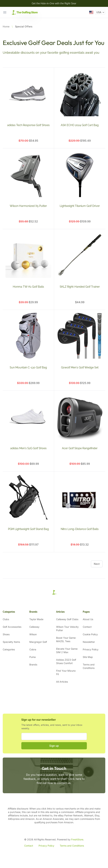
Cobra (33, 649)
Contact (87, 627)
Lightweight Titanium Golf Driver (80, 206)
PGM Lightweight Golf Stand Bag (28, 529)
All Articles (62, 682)
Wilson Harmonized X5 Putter (28, 206)
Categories (9, 649)
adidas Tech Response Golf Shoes (28, 125)
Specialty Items (11, 642)
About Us (88, 619)
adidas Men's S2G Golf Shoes (28, 448)
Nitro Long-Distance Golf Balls (80, 529)
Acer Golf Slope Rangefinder (80, 448)
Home (6, 26)
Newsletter (89, 642)
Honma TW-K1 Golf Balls (28, 287)
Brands (33, 665)
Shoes (6, 634)
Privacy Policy (91, 649)
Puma (33, 657)
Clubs (6, 619)
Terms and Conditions (72, 846)
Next (97, 564)
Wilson (33, 634)
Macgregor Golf (38, 642)
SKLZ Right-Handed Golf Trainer (80, 287)
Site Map (88, 657)
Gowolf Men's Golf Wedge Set (80, 367)
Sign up (54, 746)
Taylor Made (36, 619)
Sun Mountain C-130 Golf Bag (28, 367)
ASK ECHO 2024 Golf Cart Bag (80, 125)
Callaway (34, 627)
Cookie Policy (90, 634)
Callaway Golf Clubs (67, 619)
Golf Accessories (12, 627)
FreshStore (77, 839)
